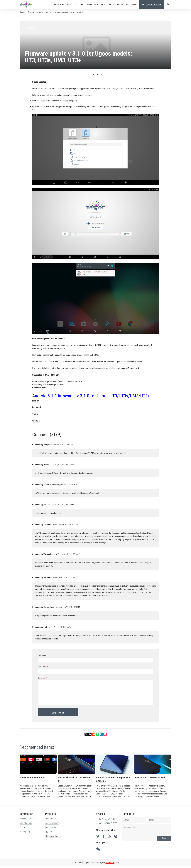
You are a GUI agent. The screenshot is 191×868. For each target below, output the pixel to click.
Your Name (42, 656)
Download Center (27, 820)
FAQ (82, 4)
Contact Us (24, 829)
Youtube (36, 422)
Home (22, 12)
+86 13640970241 (107, 825)
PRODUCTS (116, 4)
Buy (92, 4)
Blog (103, 4)
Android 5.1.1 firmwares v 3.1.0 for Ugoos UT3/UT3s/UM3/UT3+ (91, 397)
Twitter (36, 415)
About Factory (25, 825)
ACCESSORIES (132, 4)
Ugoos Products (52, 825)
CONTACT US (72, 4)
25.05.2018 (29, 28)
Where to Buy (51, 820)
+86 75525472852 (107, 821)
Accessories (50, 829)
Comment (42, 679)
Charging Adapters (53, 838)
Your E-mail (43, 668)
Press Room (25, 834)
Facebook (37, 408)
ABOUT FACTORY (58, 4)
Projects (49, 834)
